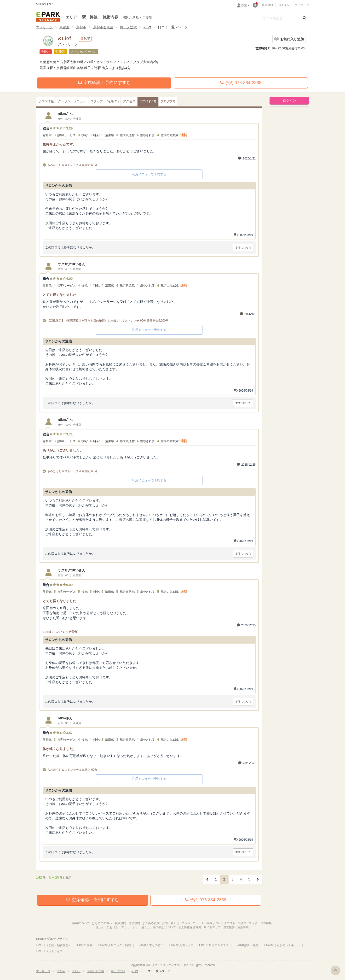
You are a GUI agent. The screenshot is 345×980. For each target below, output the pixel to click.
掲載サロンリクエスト (221, 923)
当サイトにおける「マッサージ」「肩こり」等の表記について (136, 927)
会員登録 (267, 5)
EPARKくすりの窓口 (150, 945)
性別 (245, 5)
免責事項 (243, 927)
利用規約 (134, 923)
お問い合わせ (171, 923)
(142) (148, 101)
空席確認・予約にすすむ (104, 82)
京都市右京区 (103, 27)
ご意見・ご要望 (138, 17)
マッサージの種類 (260, 923)
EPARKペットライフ (49, 951)
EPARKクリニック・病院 (115, 945)
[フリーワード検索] (280, 18)
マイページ (302, 5)
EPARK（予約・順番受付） (54, 945)
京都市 (81, 27)
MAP (85, 39)
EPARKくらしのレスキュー (282, 945)
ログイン (284, 5)
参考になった (243, 247)
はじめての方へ (102, 923)
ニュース (198, 923)
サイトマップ (212, 927)
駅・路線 (90, 17)
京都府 (64, 27)
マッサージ (44, 27)
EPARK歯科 (85, 945)
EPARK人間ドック (181, 945)
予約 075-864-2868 (241, 83)
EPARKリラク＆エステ (48, 17)
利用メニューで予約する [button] (149, 174)
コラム (186, 923)
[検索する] (304, 18)
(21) (113, 101)
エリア (71, 17)
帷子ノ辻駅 (128, 27)
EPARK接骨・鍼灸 (247, 945)
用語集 (242, 923)
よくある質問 (151, 923)
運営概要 (229, 927)
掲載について (81, 923)
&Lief (147, 27)
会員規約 (120, 923)
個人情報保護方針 (190, 927)
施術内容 (110, 17)
